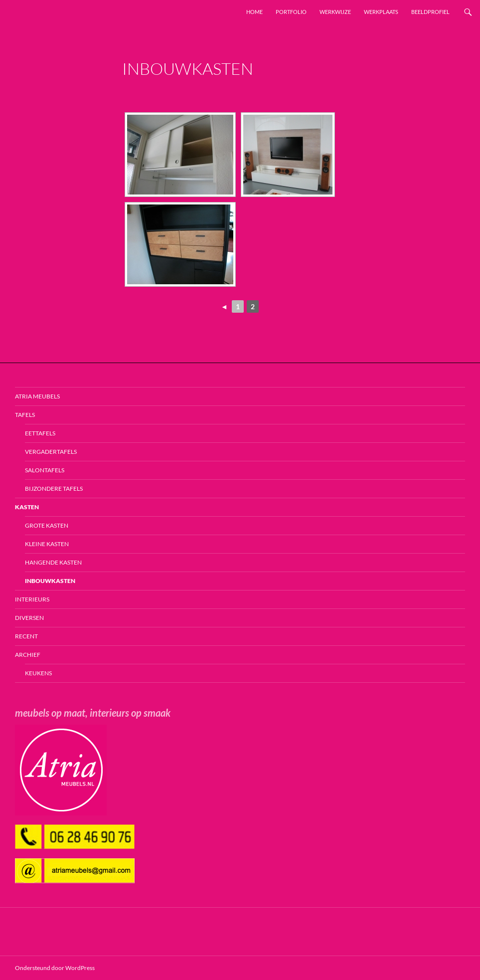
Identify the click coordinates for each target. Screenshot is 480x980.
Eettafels (40, 433)
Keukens (38, 673)
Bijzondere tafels (54, 489)
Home (254, 12)
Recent (26, 636)
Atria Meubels (37, 396)
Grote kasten (47, 525)
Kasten (27, 507)
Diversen (29, 618)
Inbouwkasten (50, 581)
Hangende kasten (53, 562)
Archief (28, 655)
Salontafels (45, 470)
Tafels (25, 415)
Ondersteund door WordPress (55, 968)
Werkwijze (335, 12)
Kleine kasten (47, 544)
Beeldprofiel (430, 12)
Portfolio (291, 12)
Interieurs (32, 599)
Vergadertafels (51, 452)
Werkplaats (381, 12)
